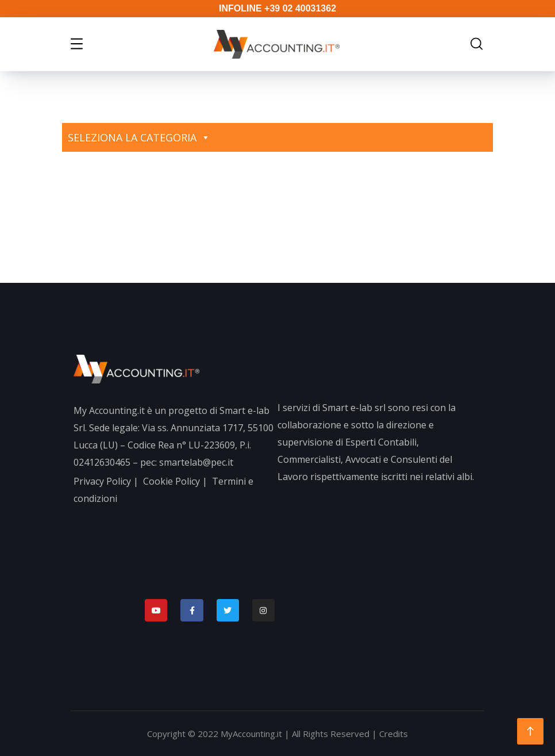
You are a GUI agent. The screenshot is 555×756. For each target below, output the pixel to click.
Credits (394, 734)
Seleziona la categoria (139, 137)
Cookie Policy (171, 481)
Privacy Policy (102, 481)
